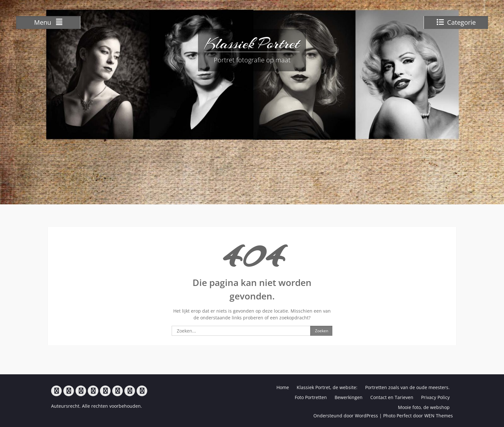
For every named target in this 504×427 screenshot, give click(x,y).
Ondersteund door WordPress (346, 416)
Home (283, 387)
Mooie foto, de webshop (424, 407)
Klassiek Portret (252, 43)
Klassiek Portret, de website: (327, 387)
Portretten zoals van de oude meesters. (407, 387)
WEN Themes (439, 416)
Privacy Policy (435, 397)
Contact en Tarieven (392, 397)
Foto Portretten (311, 397)
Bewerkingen (349, 397)
